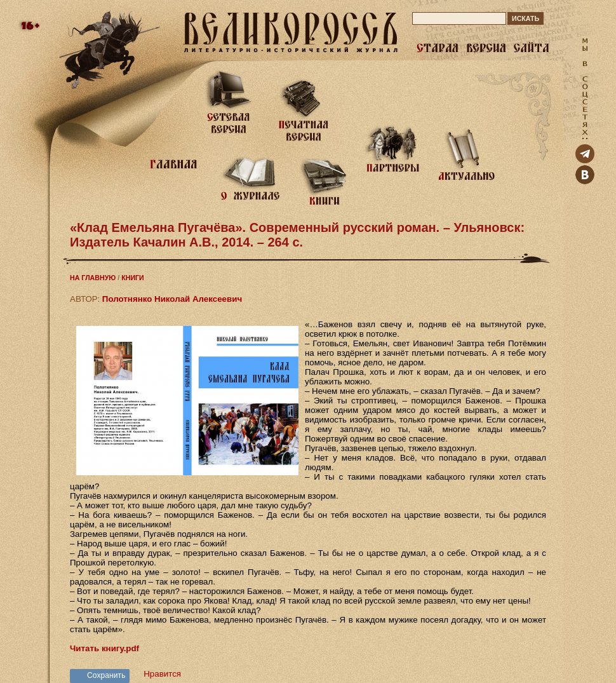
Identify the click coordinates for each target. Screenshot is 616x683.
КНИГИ (133, 278)
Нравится (162, 674)
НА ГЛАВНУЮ (93, 278)
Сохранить (106, 675)
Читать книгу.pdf (104, 648)
